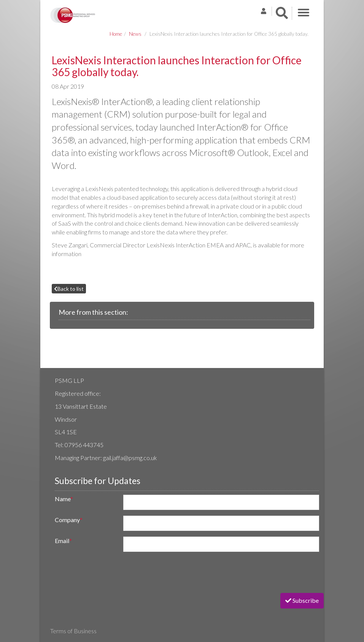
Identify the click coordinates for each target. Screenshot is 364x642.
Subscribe (302, 600)
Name (64, 499)
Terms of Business (73, 631)
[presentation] (108, 572)
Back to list (69, 289)
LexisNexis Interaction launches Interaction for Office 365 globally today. (229, 34)
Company (69, 520)
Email (63, 541)
